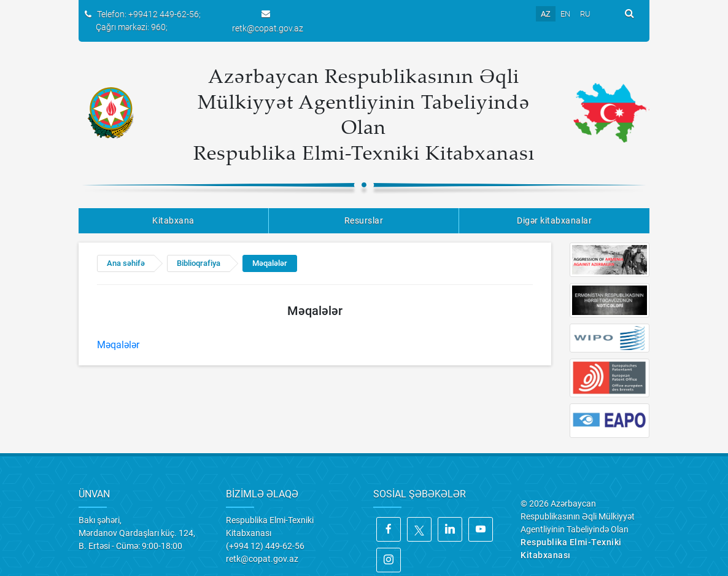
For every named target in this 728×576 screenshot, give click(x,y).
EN (565, 14)
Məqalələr (270, 263)
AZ (546, 14)
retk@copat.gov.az (268, 28)
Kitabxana (173, 220)
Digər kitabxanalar (554, 220)
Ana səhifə (126, 263)
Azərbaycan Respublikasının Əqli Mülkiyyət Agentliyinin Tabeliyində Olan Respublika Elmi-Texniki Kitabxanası (364, 114)
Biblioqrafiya (199, 263)
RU (585, 14)
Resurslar (364, 220)
